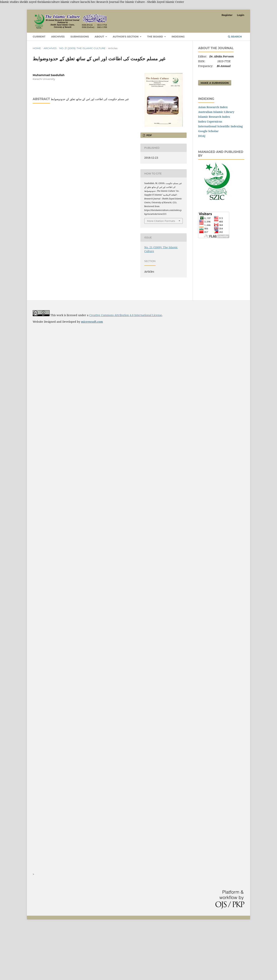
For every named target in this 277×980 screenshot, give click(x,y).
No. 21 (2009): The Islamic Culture (82, 48)
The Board (155, 36)
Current (39, 36)
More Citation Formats (161, 221)
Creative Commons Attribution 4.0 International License (126, 315)
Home (37, 48)
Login (241, 15)
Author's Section (126, 36)
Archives (58, 36)
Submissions (80, 36)
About (100, 36)
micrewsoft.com (92, 322)
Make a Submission (215, 83)
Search (235, 36)
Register (227, 15)
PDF (149, 135)
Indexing (178, 36)
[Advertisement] (115, 952)
